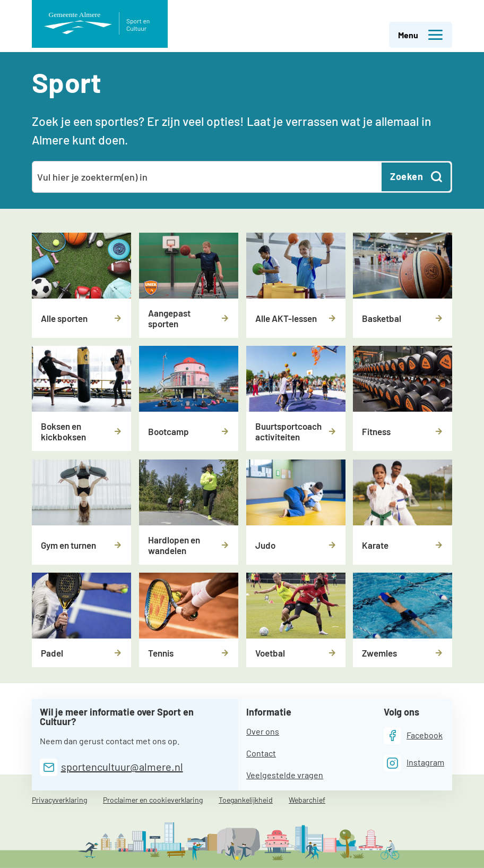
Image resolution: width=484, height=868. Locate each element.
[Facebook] (413, 735)
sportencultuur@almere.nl (122, 767)
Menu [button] (421, 35)
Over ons (263, 731)
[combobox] (208, 177)
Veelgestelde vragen (285, 775)
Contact (261, 753)
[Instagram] (414, 763)
